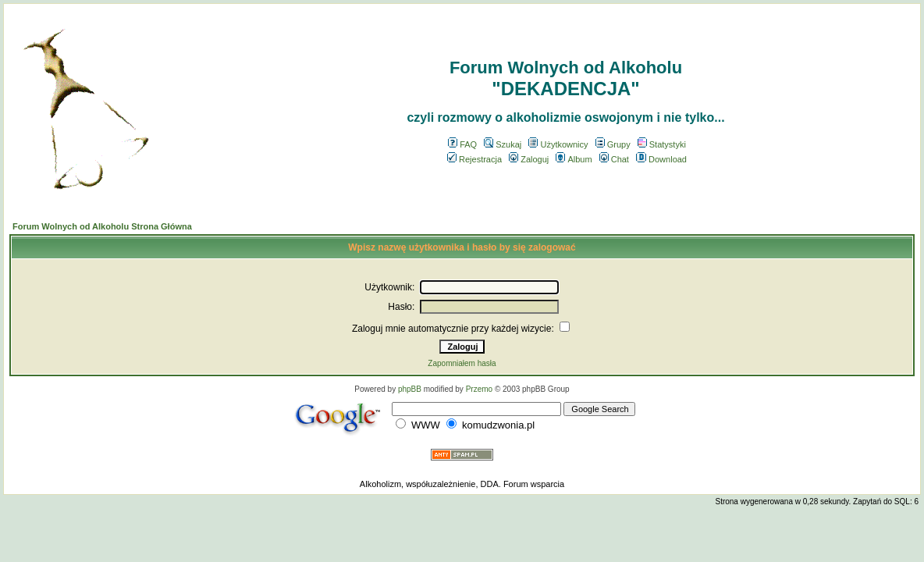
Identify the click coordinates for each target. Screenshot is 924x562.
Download (661, 159)
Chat (614, 159)
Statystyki (662, 144)
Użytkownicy (558, 144)
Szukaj (503, 144)
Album (574, 159)
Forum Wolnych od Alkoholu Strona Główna (102, 226)
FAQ (462, 144)
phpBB (410, 389)
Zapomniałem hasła (462, 363)
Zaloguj (529, 159)
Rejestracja (474, 159)
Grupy (613, 144)
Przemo (479, 389)
